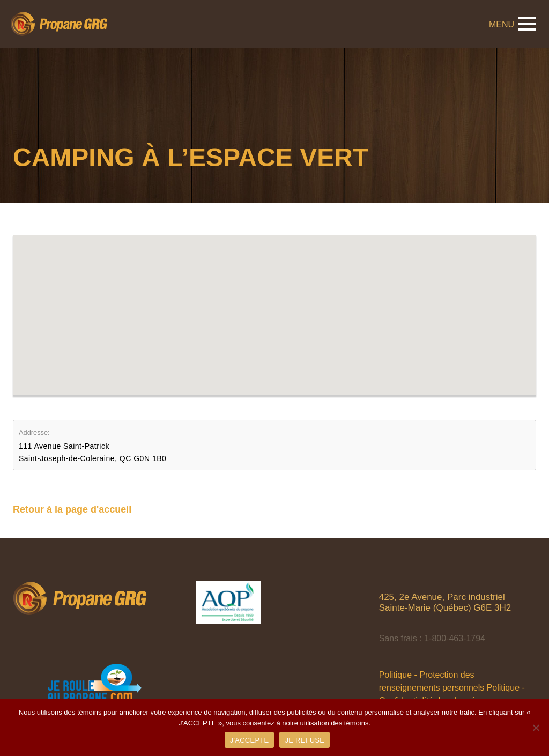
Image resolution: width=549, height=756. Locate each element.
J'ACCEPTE (250, 740)
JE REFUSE (305, 740)
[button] (274, 305)
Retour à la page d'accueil (72, 509)
